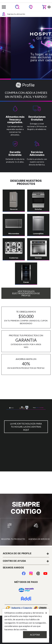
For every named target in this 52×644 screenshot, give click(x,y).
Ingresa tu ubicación (13, 14)
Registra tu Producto (13, 532)
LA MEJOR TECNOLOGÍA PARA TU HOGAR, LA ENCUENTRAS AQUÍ (26, 427)
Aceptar (35, 635)
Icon (4, 14)
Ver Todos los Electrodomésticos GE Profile (26, 293)
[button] (49, 51)
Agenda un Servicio (39, 532)
